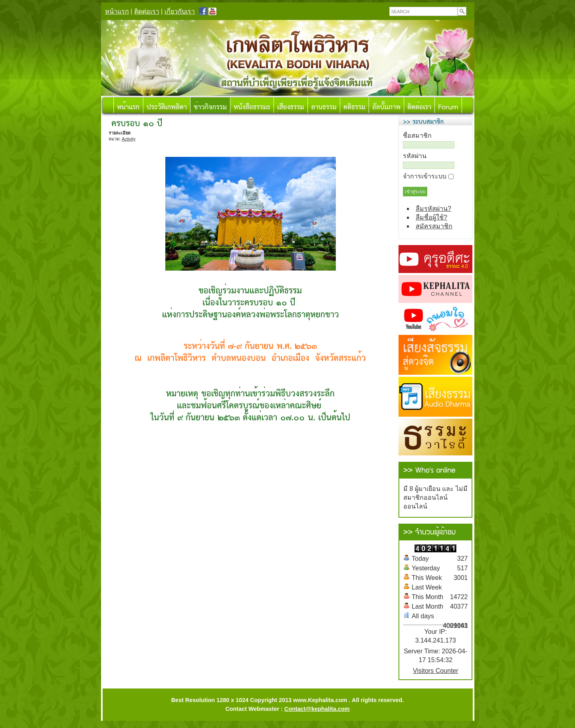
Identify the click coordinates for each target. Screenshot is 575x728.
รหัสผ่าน (415, 156)
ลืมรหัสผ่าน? (433, 209)
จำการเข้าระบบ (425, 176)
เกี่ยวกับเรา (180, 11)
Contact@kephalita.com (317, 709)
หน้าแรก (117, 11)
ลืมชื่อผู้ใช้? (431, 217)
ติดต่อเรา (147, 11)
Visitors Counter (436, 671)
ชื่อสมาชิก (417, 136)
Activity (129, 139)
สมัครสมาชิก (434, 226)
